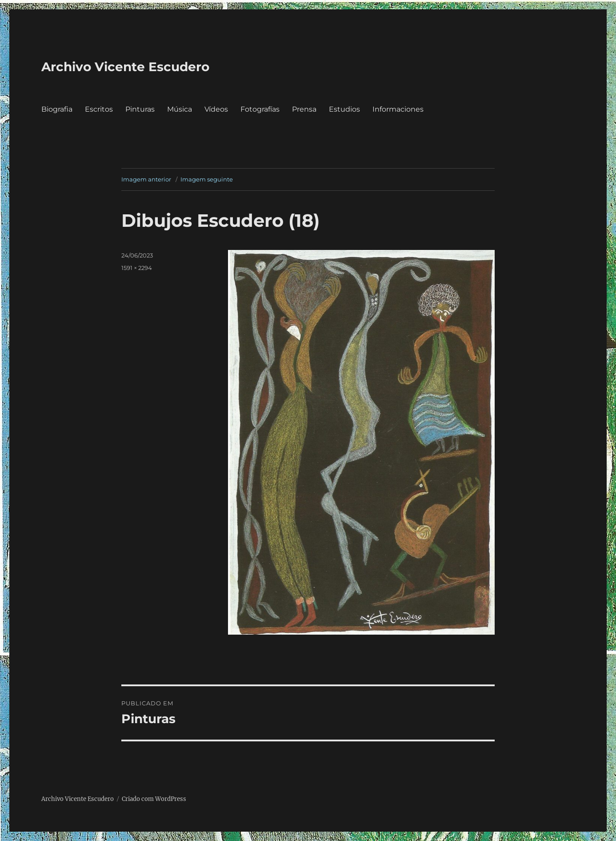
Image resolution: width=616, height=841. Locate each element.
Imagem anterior (146, 179)
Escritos (99, 109)
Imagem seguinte (207, 179)
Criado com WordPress (154, 799)
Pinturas (140, 109)
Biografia (57, 109)
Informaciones (398, 109)
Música (180, 109)
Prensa (304, 109)
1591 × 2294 (137, 268)
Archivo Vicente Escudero (125, 67)
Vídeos (216, 109)
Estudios (344, 109)
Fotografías (260, 109)
